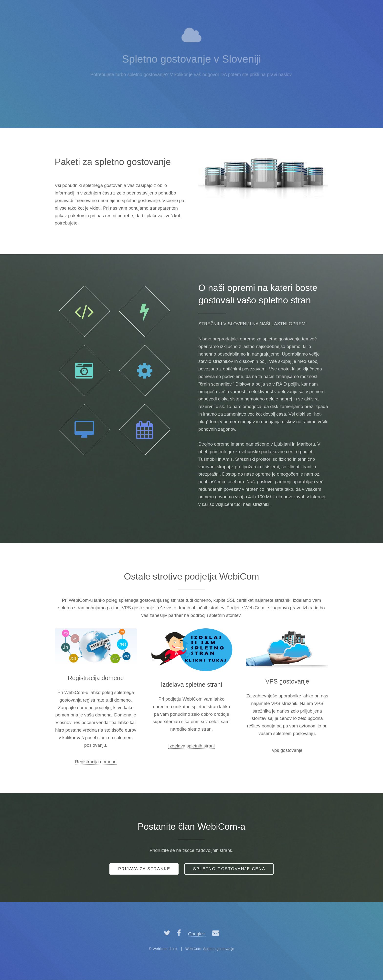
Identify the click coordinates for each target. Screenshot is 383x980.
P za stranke (144, 869)
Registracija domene (96, 762)
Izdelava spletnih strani (191, 746)
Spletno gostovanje (219, 949)
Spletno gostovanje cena (229, 869)
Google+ (197, 934)
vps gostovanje (287, 750)
